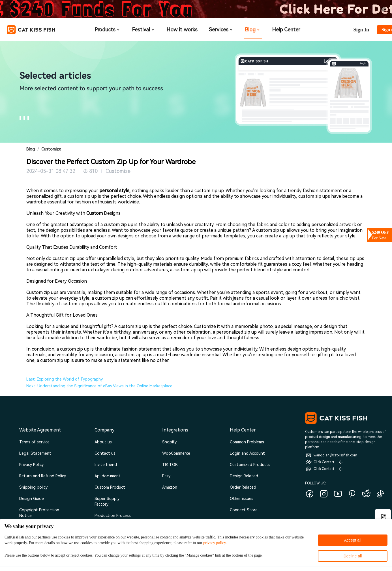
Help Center (286, 30)
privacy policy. (215, 543)
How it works (182, 30)
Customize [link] (51, 149)
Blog (253, 30)
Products (108, 30)
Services (221, 30)
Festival (143, 30)
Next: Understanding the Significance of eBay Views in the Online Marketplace (99, 386)
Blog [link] (31, 149)
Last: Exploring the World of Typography (65, 379)
